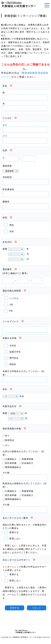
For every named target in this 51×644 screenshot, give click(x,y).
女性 (12, 231)
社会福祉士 (28, 463)
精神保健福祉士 (13, 467)
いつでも (14, 298)
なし (7, 445)
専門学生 (14, 358)
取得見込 (10, 440)
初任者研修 (11, 463)
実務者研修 (28, 459)
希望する (14, 532)
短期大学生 (15, 352)
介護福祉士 (11, 459)
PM (11, 311)
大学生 (13, 346)
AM (11, 304)
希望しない (15, 539)
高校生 (13, 364)
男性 (12, 225)
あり (7, 435)
